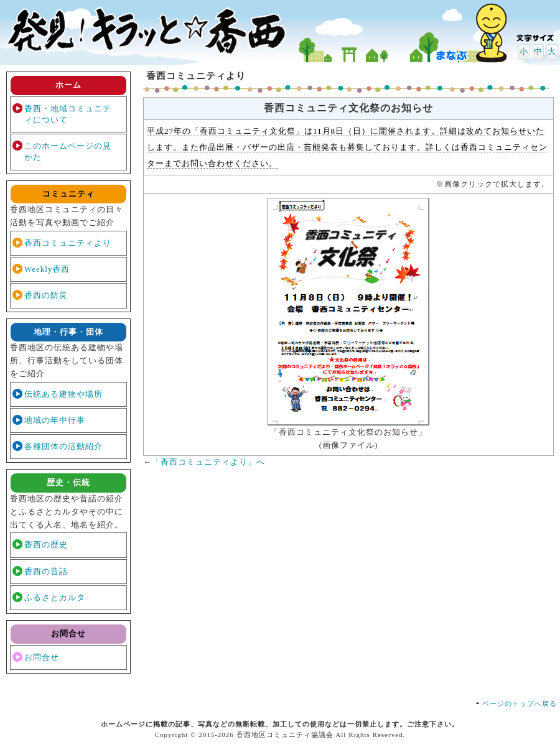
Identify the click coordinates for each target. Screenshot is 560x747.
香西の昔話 (46, 571)
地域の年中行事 (55, 420)
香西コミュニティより (68, 243)
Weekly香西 (47, 269)
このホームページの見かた (68, 151)
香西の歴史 (46, 545)
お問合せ (42, 657)
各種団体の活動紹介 (63, 446)
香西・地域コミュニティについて (68, 114)
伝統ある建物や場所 (63, 394)
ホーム (68, 85)
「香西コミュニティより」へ (208, 462)
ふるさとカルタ (55, 597)
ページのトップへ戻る (520, 703)
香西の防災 (46, 295)
